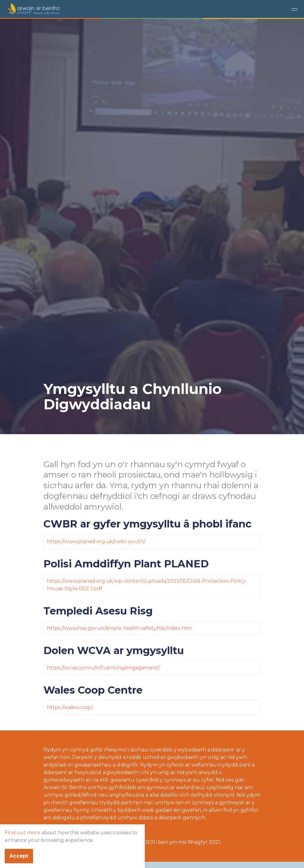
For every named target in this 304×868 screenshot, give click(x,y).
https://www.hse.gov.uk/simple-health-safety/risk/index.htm (119, 628)
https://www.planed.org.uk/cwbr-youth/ (96, 541)
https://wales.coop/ (70, 707)
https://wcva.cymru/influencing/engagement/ (103, 668)
